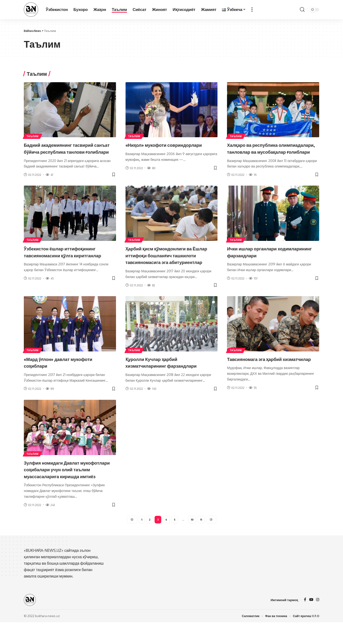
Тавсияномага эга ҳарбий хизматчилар (260, 376)
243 (50, 525)
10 (192, 540)
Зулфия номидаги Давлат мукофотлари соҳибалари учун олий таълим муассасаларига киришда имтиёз (64, 486)
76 (253, 182)
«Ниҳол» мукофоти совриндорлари (171, 145)
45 (50, 292)
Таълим (34, 136)
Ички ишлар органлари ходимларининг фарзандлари (266, 259)
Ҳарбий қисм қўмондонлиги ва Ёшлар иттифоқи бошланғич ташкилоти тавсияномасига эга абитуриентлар (166, 265)
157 (253, 285)
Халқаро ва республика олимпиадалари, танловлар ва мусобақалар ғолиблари (267, 151)
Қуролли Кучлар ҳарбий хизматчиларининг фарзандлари (168, 376)
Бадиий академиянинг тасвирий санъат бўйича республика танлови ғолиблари (65, 151)
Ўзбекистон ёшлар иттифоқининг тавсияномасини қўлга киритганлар (67, 262)
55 (253, 408)
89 (50, 402)
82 (151, 299)
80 (151, 168)
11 (202, 540)
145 (152, 402)
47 (49, 182)
